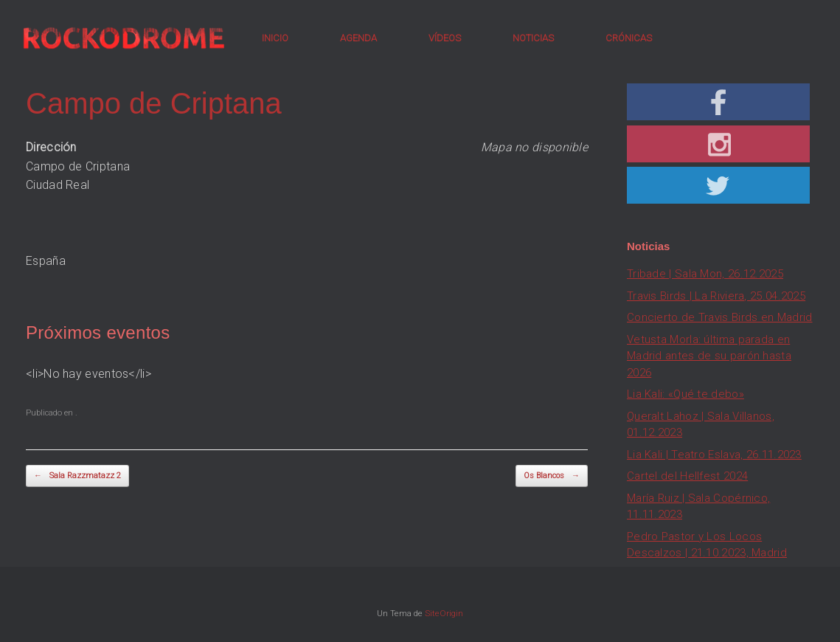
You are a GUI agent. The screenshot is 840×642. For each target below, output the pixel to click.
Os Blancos (552, 476)
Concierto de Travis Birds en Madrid (720, 317)
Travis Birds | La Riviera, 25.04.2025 (716, 296)
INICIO (275, 38)
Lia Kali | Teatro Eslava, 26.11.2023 (714, 455)
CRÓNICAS (629, 38)
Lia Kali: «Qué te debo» (685, 394)
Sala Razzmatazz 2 (77, 476)
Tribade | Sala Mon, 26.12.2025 (705, 274)
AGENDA (358, 38)
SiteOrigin (444, 613)
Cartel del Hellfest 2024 (687, 476)
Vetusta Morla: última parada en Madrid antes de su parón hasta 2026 (709, 356)
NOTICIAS (533, 38)
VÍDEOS (445, 38)
